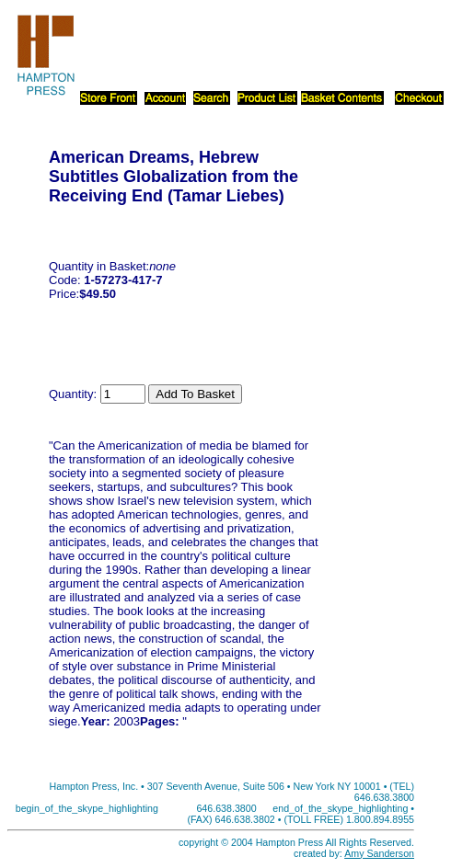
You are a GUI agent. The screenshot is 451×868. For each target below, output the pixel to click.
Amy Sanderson (379, 853)
